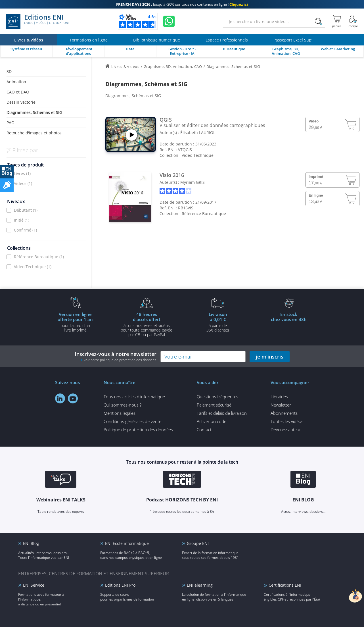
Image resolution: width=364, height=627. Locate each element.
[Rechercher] (318, 21)
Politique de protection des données (138, 430)
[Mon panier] (337, 21)
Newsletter (281, 405)
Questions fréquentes (217, 397)
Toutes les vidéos (287, 421)
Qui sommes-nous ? (123, 405)
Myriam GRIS (193, 182)
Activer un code (212, 421)
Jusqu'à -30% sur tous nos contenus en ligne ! (182, 4)
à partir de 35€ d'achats (218, 322)
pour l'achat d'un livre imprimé (75, 322)
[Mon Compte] (353, 21)
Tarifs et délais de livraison (222, 413)
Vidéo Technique (33, 267)
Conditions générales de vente (132, 421)
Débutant (26, 210)
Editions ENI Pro (120, 585)
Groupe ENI (198, 543)
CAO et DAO (18, 92)
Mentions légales (120, 413)
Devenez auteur (286, 430)
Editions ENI (37, 21)
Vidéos (23, 183)
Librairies (279, 397)
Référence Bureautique (39, 257)
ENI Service (34, 585)
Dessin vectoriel (22, 102)
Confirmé (25, 230)
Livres (22, 173)
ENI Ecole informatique (127, 543)
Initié (22, 220)
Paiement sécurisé (214, 405)
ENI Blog (31, 543)
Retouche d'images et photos (34, 133)
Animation (16, 82)
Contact (204, 430)
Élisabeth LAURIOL (198, 133)
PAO (11, 123)
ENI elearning (200, 585)
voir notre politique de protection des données (120, 360)
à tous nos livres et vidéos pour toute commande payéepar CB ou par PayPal (147, 324)
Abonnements (284, 413)
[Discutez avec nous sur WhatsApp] (169, 21)
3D (9, 71)
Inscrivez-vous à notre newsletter (116, 356)
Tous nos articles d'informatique (134, 397)
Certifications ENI (285, 585)
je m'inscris (270, 357)
